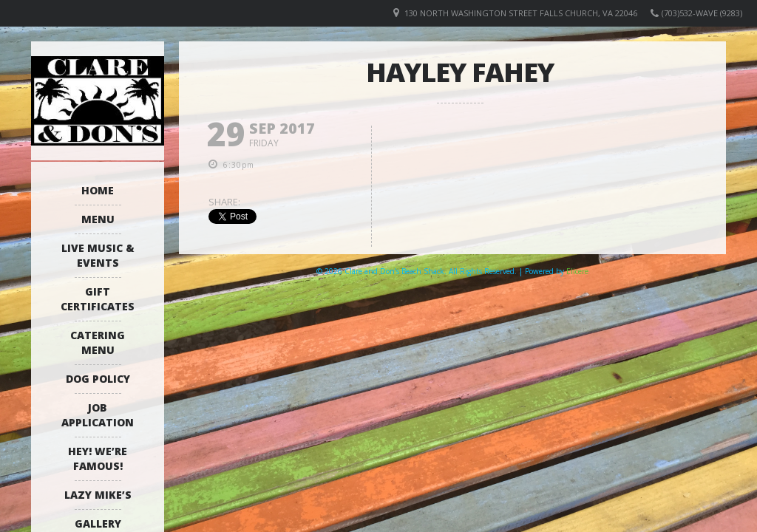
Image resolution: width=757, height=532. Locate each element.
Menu (98, 219)
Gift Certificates (98, 299)
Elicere (577, 271)
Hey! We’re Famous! (98, 458)
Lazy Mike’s (98, 495)
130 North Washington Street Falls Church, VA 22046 (521, 13)
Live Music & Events (98, 255)
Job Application (98, 415)
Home (98, 190)
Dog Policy (98, 379)
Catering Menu (98, 342)
